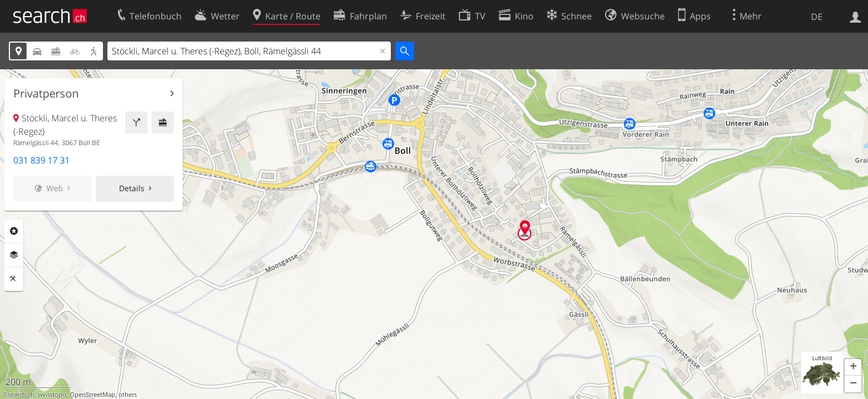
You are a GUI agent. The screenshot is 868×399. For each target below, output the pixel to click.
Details (132, 188)
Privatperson (46, 94)
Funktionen (14, 279)
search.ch (21, 395)
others (128, 395)
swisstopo (52, 395)
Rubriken (14, 231)
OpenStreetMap (92, 395)
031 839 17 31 (42, 160)
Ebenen (14, 255)
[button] (853, 367)
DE (817, 17)
